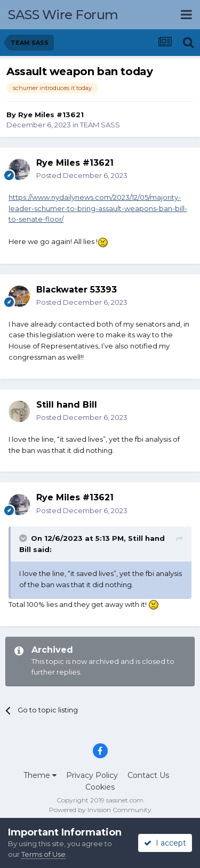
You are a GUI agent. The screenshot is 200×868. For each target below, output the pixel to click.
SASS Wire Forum (63, 15)
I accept (165, 843)
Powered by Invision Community (100, 810)
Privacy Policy (92, 775)
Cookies (100, 787)
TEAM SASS (100, 125)
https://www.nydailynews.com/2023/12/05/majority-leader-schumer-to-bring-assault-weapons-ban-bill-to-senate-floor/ (98, 208)
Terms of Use (43, 854)
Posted (82, 175)
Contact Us (148, 775)
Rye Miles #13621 (51, 115)
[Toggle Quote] (24, 538)
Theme (40, 775)
